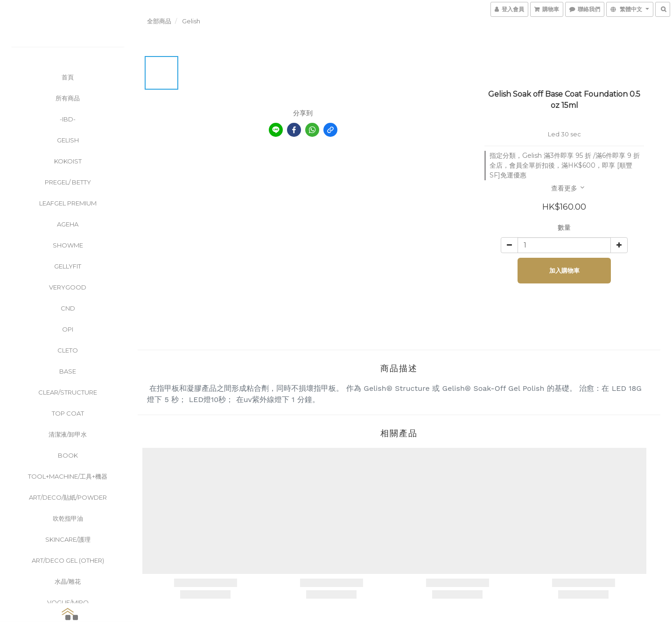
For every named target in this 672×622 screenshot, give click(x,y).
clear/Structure (68, 392)
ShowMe (68, 245)
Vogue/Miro (68, 602)
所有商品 (68, 98)
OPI (68, 329)
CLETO (68, 350)
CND (68, 308)
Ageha (68, 224)
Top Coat (68, 413)
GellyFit (68, 266)
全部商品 (159, 21)
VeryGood (68, 287)
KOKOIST (68, 161)
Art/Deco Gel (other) (68, 560)
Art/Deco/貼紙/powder (68, 497)
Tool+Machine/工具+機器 (68, 476)
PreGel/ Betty (68, 182)
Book (68, 455)
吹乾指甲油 (68, 518)
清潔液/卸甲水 (68, 434)
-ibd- (68, 119)
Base (68, 371)
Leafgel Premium (68, 203)
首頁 (68, 77)
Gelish (68, 140)
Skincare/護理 (68, 539)
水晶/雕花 (68, 581)
